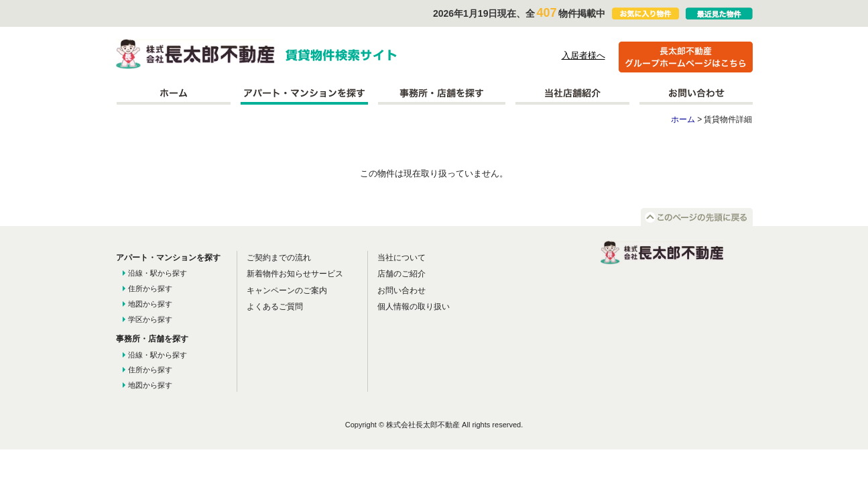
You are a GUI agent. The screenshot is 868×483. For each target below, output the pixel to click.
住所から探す (150, 288)
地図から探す (150, 304)
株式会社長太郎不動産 (195, 54)
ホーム (173, 93)
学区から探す (150, 319)
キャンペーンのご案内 (287, 290)
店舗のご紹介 (401, 274)
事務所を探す (442, 93)
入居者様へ (583, 55)
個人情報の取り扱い (414, 307)
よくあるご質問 (275, 307)
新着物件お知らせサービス (295, 274)
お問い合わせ (696, 93)
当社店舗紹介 (572, 93)
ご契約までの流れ (279, 258)
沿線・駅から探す (158, 273)
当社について (401, 258)
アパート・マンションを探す (304, 93)
